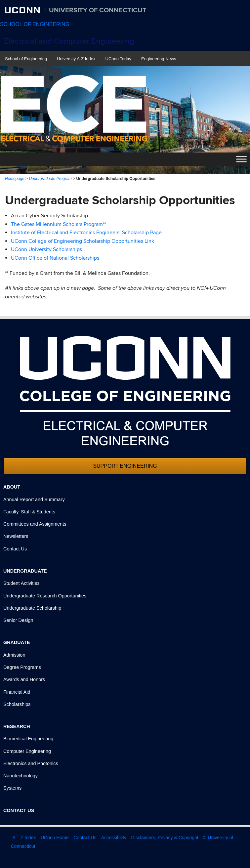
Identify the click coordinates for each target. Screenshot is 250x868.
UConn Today (119, 59)
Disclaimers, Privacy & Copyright (165, 838)
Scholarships (17, 704)
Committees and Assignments (35, 524)
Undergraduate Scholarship (32, 608)
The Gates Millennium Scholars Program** (59, 224)
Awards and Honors (24, 679)
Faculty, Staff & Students (29, 512)
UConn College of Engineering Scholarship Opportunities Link (83, 241)
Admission (14, 655)
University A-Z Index (76, 59)
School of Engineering (26, 59)
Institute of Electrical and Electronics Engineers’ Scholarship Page (86, 233)
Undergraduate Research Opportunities (45, 596)
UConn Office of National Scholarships (55, 258)
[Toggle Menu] (241, 159)
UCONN (23, 10)
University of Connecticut (98, 10)
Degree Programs (22, 667)
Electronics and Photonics (31, 763)
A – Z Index (24, 838)
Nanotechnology (21, 776)
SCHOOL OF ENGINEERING (35, 24)
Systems (12, 788)
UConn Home (55, 838)
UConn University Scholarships (46, 249)
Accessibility (114, 838)
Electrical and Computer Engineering (69, 41)
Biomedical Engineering (28, 739)
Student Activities (21, 583)
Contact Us (15, 549)
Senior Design (18, 620)
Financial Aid (17, 692)
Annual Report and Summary (34, 499)
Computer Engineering (27, 751)
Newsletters (16, 536)
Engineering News (159, 59)
